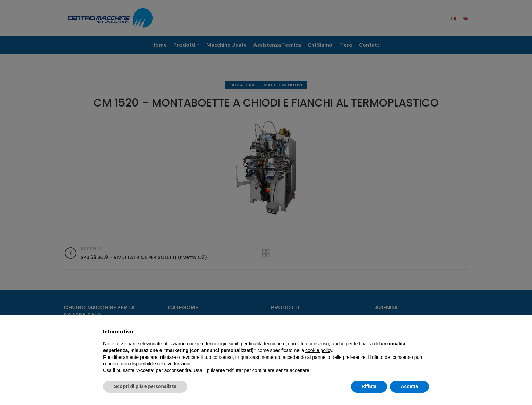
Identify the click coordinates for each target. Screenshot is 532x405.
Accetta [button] (409, 386)
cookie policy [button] (319, 350)
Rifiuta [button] (369, 386)
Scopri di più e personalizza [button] (145, 386)
